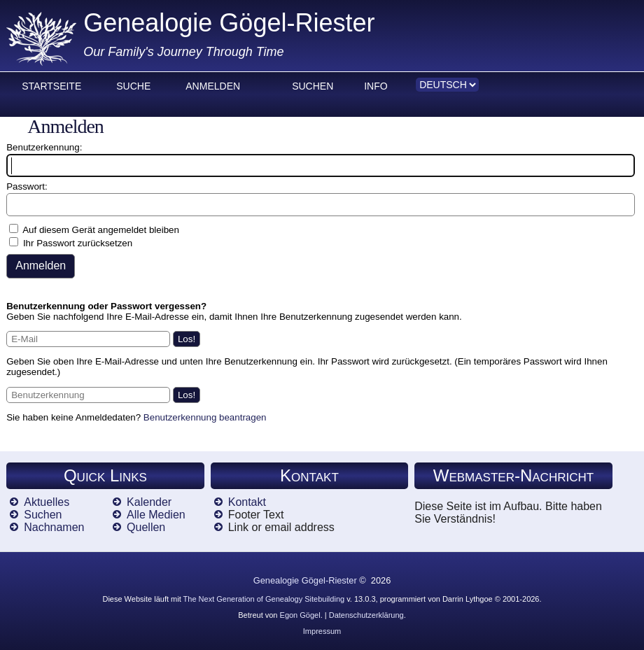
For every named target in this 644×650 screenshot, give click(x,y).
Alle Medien (156, 515)
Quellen (146, 527)
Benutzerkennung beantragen (205, 417)
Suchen (313, 86)
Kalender (149, 502)
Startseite (51, 86)
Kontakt (247, 502)
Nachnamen (54, 527)
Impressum (322, 631)
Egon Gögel (300, 615)
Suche (133, 86)
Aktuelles (47, 502)
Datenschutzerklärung (366, 615)
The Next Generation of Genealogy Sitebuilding (264, 599)
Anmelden (213, 86)
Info (376, 86)
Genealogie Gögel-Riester (229, 23)
